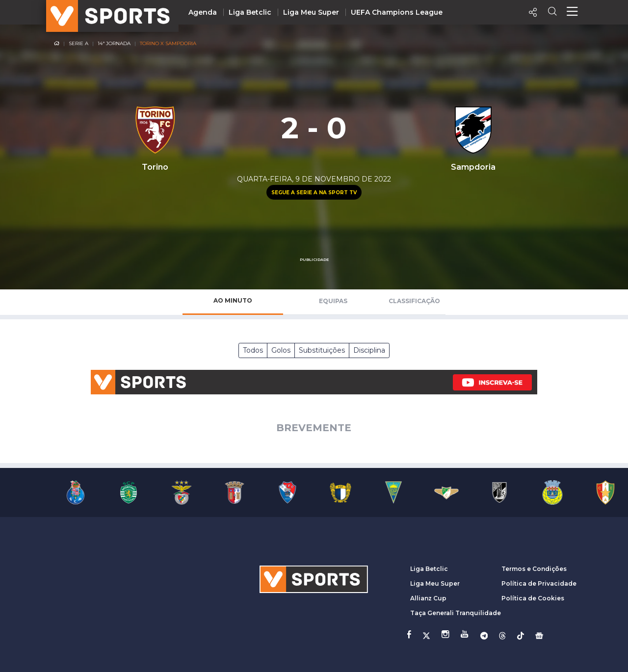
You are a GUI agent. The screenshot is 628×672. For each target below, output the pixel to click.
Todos (253, 350)
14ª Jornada (114, 43)
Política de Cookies (533, 598)
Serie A (78, 43)
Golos (281, 350)
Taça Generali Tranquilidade (456, 613)
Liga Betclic (250, 12)
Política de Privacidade (539, 583)
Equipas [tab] (333, 301)
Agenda (203, 12)
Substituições (322, 350)
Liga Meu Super (311, 12)
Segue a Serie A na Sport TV (314, 193)
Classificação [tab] (414, 301)
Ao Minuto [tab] (233, 300)
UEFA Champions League (397, 12)
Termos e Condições (534, 569)
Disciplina (369, 350)
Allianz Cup (428, 598)
